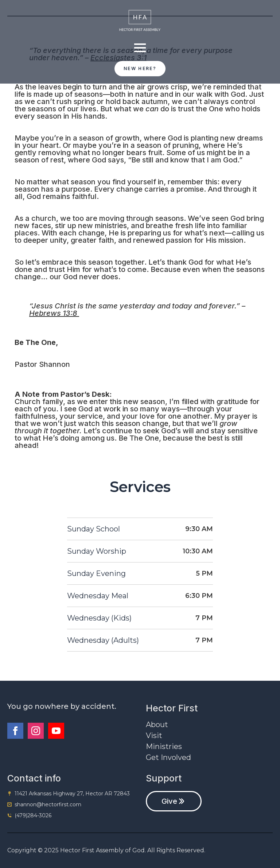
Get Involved (168, 757)
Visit (154, 736)
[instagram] (36, 731)
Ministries (164, 746)
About (157, 725)
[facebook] (15, 731)
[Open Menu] (140, 48)
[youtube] (56, 731)
